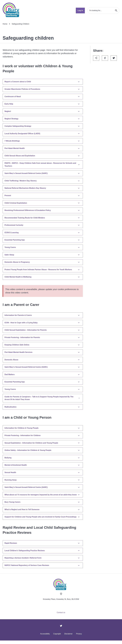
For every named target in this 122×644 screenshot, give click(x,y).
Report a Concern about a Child (42, 82)
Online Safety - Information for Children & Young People (42, 450)
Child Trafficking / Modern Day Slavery (42, 181)
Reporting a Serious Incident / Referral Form (42, 558)
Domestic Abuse (42, 360)
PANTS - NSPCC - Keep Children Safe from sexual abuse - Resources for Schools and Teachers (42, 165)
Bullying (42, 458)
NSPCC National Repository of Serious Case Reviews (42, 565)
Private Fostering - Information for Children (42, 436)
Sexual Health (42, 473)
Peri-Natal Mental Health (42, 148)
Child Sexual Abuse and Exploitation (42, 156)
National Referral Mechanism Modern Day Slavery (42, 188)
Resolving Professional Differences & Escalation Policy (42, 210)
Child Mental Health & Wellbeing (42, 277)
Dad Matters (42, 375)
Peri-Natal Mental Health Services (42, 352)
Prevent (42, 196)
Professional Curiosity (42, 225)
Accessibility (45, 634)
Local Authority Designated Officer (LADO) (42, 133)
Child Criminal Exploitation (42, 203)
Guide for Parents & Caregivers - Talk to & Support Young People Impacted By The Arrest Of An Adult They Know (42, 398)
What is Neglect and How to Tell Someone (42, 510)
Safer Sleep (42, 255)
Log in (80, 10)
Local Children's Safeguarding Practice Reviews (42, 550)
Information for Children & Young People (42, 428)
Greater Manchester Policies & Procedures (42, 89)
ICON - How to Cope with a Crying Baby (42, 323)
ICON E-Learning (42, 233)
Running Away (42, 480)
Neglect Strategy (42, 119)
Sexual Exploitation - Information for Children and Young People (42, 443)
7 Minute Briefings (42, 141)
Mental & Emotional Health (42, 465)
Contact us (61, 613)
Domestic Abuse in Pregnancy (42, 262)
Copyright (57, 634)
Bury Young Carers (42, 502)
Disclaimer (68, 634)
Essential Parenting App (42, 240)
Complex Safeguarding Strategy (42, 126)
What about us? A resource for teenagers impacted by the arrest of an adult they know (42, 495)
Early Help (42, 104)
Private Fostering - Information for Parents (42, 337)
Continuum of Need (42, 96)
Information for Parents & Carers (42, 315)
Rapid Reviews (42, 543)
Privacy (79, 634)
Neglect (42, 111)
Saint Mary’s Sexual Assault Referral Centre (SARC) (42, 173)
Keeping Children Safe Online (42, 345)
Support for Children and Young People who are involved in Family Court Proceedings (42, 517)
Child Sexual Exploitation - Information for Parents (42, 330)
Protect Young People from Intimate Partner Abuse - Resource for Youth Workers (42, 270)
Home (5, 24)
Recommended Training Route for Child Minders (42, 218)
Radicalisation (42, 407)
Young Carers (42, 247)
